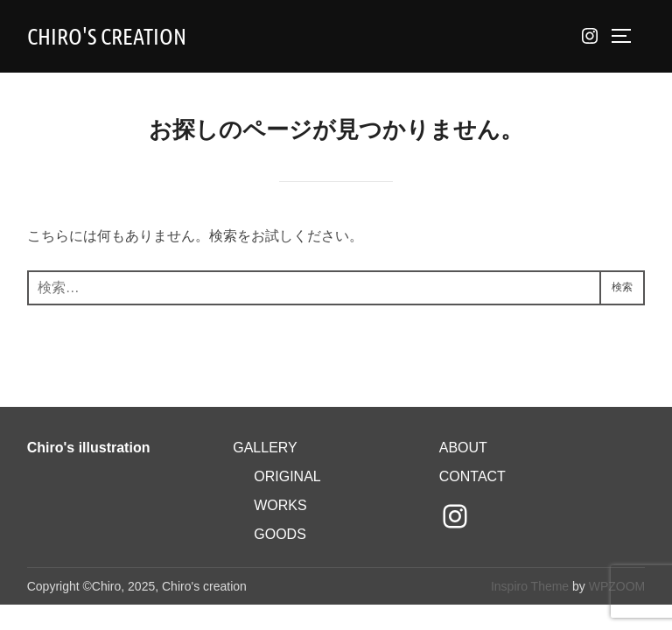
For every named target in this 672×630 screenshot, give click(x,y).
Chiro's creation (107, 35)
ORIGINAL (287, 476)
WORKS (280, 505)
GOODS (280, 534)
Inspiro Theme (530, 586)
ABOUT (463, 448)
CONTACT (472, 476)
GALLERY (265, 448)
